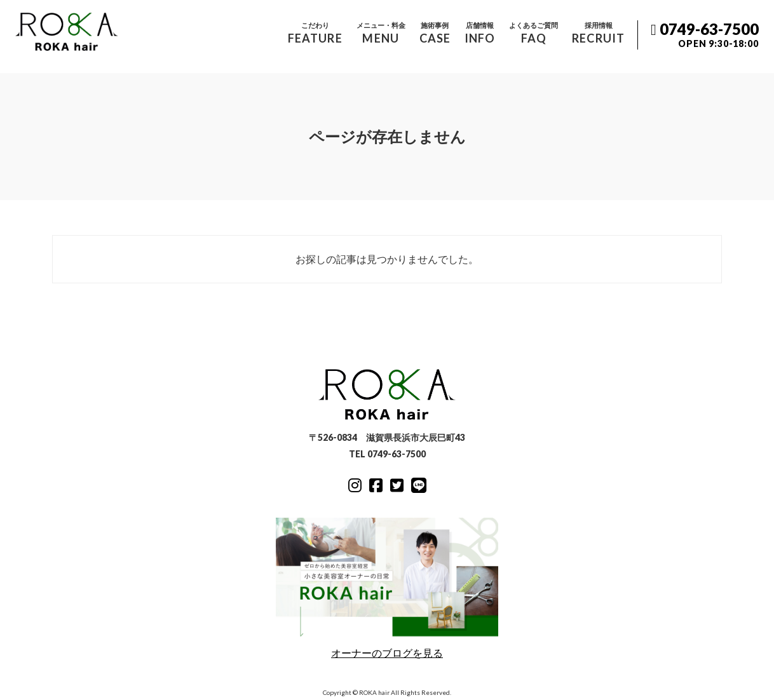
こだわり (315, 34)
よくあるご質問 (533, 34)
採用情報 (598, 34)
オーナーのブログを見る (387, 588)
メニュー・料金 (381, 34)
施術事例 (435, 34)
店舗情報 (480, 34)
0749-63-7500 (705, 35)
